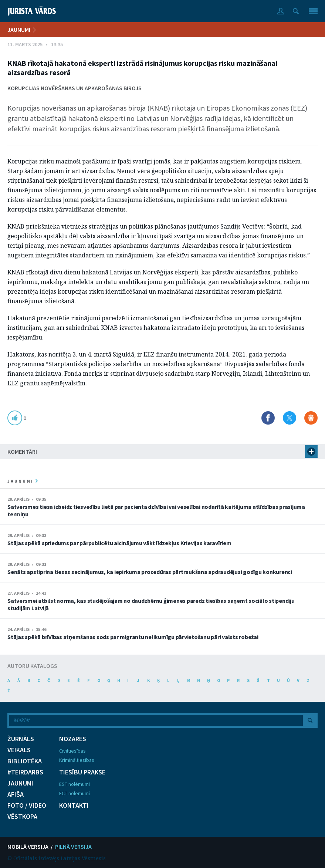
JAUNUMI (19, 30)
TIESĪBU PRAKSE (82, 772)
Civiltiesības (72, 751)
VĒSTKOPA (22, 817)
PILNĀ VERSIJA (73, 847)
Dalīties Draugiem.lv (311, 418)
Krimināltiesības (77, 760)
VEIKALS (19, 750)
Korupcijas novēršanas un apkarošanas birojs (75, 88)
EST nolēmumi (75, 784)
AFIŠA (16, 794)
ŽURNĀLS (21, 739)
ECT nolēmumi (75, 793)
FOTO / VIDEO (27, 805)
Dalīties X (290, 418)
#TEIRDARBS (25, 772)
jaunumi (23, 481)
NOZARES (73, 739)
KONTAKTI (74, 805)
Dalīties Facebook (268, 418)
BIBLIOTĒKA (25, 761)
